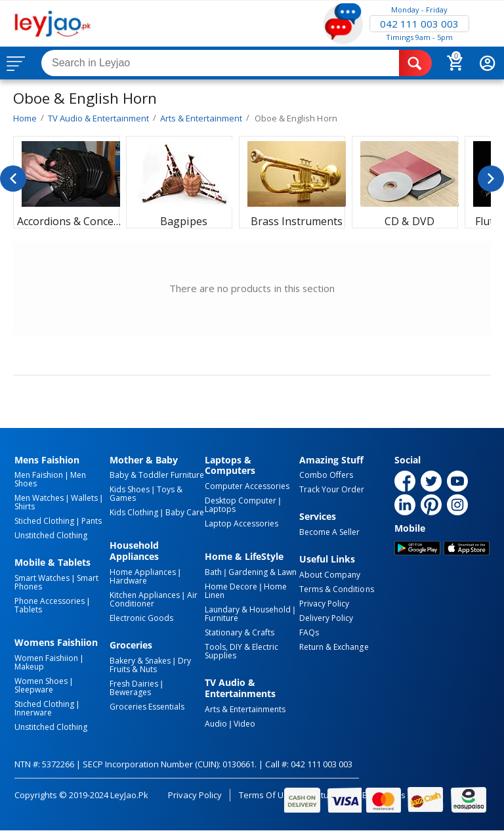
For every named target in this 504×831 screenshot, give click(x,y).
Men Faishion (39, 475)
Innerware (33, 713)
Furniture (221, 618)
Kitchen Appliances (145, 595)
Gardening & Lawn (262, 572)
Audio (216, 724)
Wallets (84, 498)
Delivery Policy (326, 618)
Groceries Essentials (147, 707)
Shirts (25, 506)
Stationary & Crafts (240, 632)
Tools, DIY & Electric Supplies (241, 651)
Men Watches (39, 498)
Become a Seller (329, 532)
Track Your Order (332, 489)
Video (244, 724)
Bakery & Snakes (140, 661)
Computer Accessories (247, 486)
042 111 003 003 (419, 24)
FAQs (309, 632)
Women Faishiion (46, 658)
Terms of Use (266, 795)
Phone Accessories (50, 601)
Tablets (28, 609)
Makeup (29, 667)
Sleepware (34, 690)
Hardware (128, 581)
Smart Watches (42, 578)
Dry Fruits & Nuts (150, 665)
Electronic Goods (141, 618)
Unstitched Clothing (51, 535)
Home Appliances (143, 572)
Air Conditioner (154, 599)
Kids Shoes (130, 489)
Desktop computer (241, 501)
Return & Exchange (334, 647)
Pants (92, 521)
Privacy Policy (324, 604)
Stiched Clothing (44, 521)
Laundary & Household (248, 609)
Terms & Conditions (336, 589)
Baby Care (185, 512)
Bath (213, 572)
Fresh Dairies (134, 684)
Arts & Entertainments (245, 709)
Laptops (220, 509)
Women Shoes (41, 681)
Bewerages (130, 692)
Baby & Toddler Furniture (157, 475)
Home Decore (231, 586)
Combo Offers (326, 475)
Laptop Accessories (241, 523)
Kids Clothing (134, 512)
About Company (330, 575)
